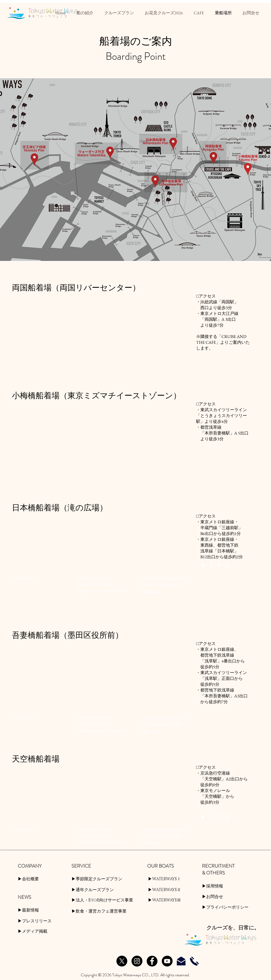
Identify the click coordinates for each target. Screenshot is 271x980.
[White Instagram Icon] (227, 565)
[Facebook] (152, 961)
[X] (122, 961)
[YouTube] (167, 961)
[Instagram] (137, 961)
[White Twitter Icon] (203, 565)
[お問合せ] (181, 961)
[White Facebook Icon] (211, 565)
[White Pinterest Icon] (219, 565)
